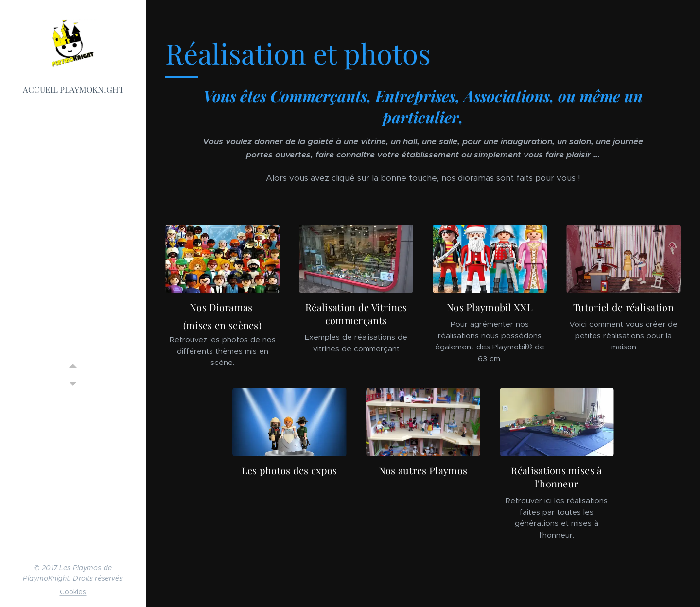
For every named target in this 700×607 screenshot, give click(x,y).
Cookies (73, 592)
